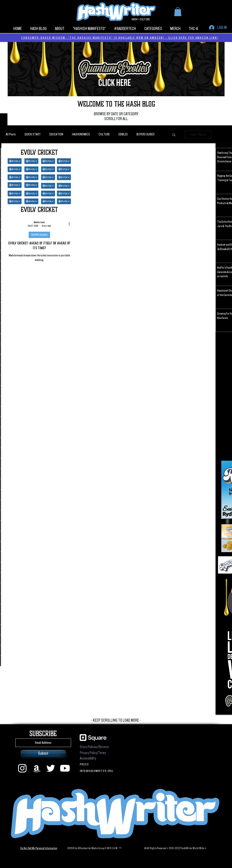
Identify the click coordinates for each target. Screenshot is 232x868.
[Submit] (43, 754)
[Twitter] (51, 768)
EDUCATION (56, 134)
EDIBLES (123, 134)
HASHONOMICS (81, 134)
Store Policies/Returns (94, 747)
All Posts (11, 134)
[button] (178, 12)
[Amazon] (37, 768)
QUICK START (33, 134)
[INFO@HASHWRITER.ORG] (97, 771)
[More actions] (71, 224)
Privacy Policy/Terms (93, 753)
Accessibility (88, 758)
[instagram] (22, 768)
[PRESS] (97, 764)
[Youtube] (65, 768)
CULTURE (104, 134)
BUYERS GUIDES (146, 134)
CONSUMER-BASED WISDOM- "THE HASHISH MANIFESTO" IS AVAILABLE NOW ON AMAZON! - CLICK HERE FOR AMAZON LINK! (120, 38)
